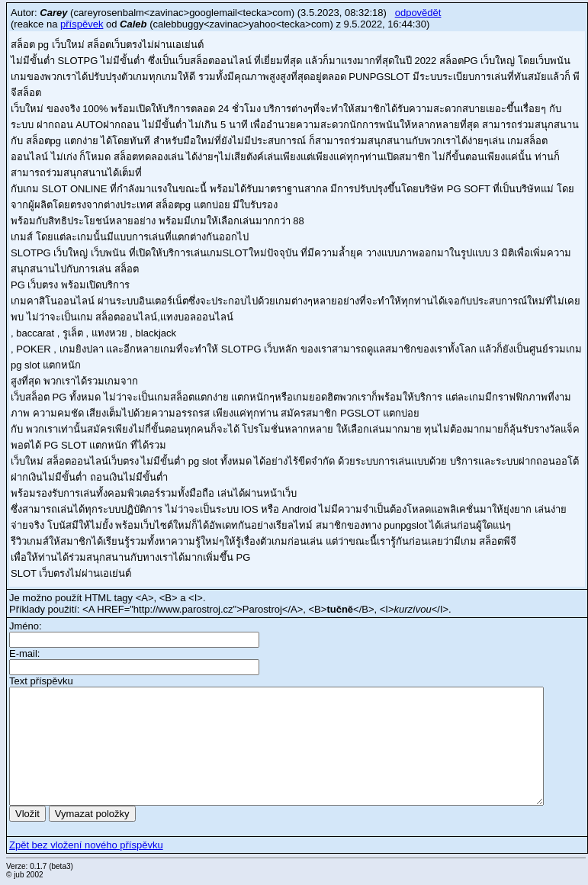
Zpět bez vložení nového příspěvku (86, 845)
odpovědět (418, 13)
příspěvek (82, 24)
